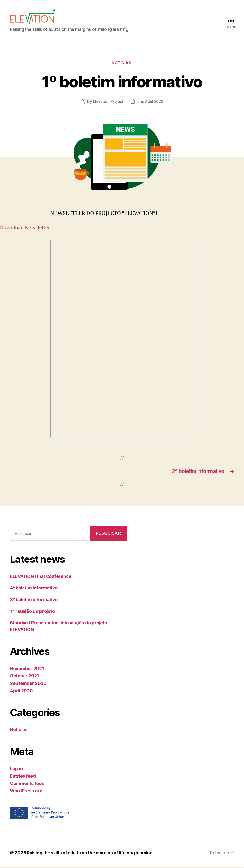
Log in (16, 770)
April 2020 (21, 692)
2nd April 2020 (151, 102)
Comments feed (27, 785)
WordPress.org (26, 792)
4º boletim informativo (34, 589)
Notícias (122, 63)
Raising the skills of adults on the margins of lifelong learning (91, 854)
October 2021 (24, 677)
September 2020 (28, 685)
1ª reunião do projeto (32, 612)
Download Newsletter (27, 229)
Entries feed (23, 777)
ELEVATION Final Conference (41, 577)
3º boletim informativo (34, 601)
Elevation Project (107, 102)
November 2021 (27, 670)
